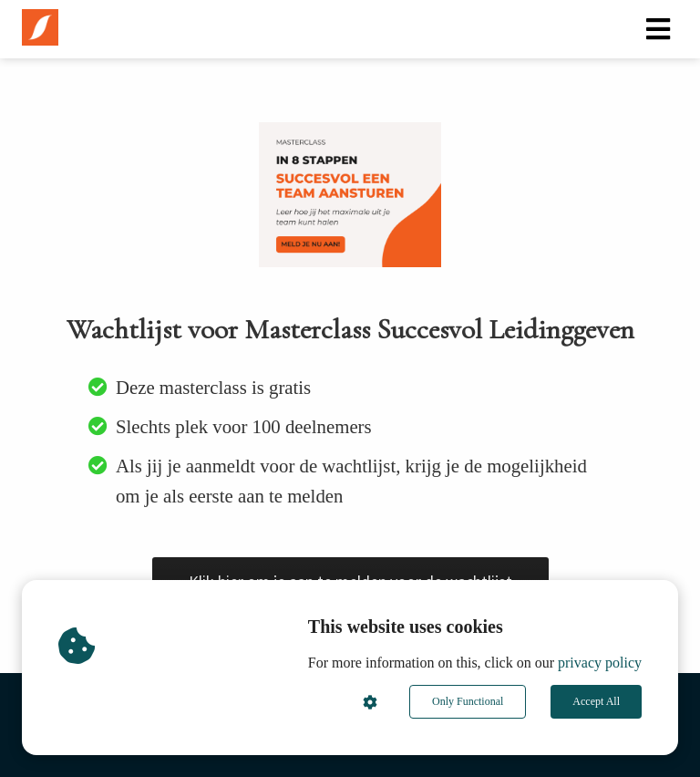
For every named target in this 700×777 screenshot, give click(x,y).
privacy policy (600, 663)
